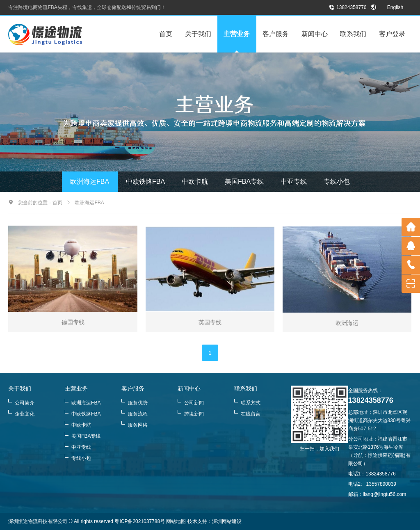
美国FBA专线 (244, 182)
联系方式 (247, 403)
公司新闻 (191, 403)
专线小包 (337, 182)
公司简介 (21, 403)
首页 (166, 34)
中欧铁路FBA (145, 182)
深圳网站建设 (227, 521)
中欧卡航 (195, 182)
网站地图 (176, 521)
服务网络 (135, 425)
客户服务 (276, 34)
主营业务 (237, 34)
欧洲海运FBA (90, 182)
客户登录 (392, 34)
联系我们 (353, 34)
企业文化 (21, 414)
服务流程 (135, 414)
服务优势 (135, 403)
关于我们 (198, 34)
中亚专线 (294, 182)
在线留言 (247, 414)
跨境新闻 (191, 414)
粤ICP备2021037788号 (140, 521)
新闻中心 (315, 34)
